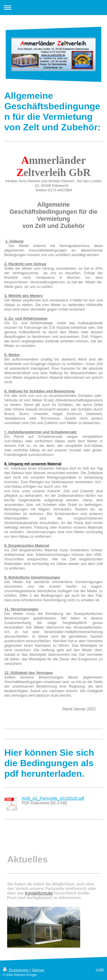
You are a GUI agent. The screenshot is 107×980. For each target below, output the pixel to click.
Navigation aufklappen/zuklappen (53, 8)
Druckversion (16, 970)
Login (100, 969)
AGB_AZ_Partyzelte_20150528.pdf (53, 798)
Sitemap (38, 970)
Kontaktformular (39, 893)
